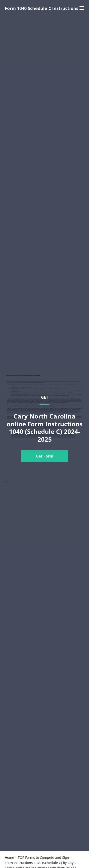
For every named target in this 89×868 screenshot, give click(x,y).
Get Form (45, 456)
